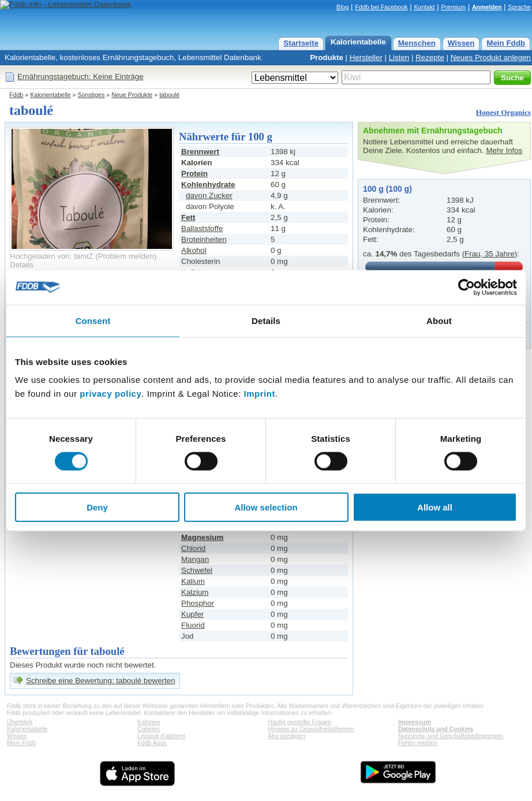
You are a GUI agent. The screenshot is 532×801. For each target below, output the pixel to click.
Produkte (327, 57)
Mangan (195, 559)
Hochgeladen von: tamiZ (51, 256)
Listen (399, 57)
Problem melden (126, 256)
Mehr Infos (504, 150)
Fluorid (193, 625)
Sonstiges (91, 95)
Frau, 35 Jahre (490, 254)
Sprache (519, 7)
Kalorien (149, 722)
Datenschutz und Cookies (436, 729)
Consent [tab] (93, 320)
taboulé (169, 95)
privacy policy (110, 394)
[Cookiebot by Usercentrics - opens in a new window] (467, 287)
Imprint (260, 394)
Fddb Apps (152, 743)
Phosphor (198, 603)
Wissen (461, 43)
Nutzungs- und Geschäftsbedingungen (451, 736)
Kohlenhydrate (208, 185)
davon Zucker (209, 195)
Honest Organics (503, 112)
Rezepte (430, 57)
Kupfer (192, 614)
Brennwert (200, 152)
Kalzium (195, 592)
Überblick (20, 722)
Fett (188, 217)
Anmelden (487, 7)
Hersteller (366, 57)
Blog (342, 7)
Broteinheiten (204, 239)
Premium (453, 7)
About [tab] (439, 320)
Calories (149, 729)
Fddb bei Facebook (381, 7)
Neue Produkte (132, 95)
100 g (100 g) (387, 189)
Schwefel (197, 570)
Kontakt (424, 7)
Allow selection (266, 507)
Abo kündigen (286, 736)
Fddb (16, 95)
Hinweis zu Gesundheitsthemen (311, 729)
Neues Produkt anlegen (491, 57)
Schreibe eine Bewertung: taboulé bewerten (101, 681)
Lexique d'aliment (161, 736)
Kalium (193, 581)
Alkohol (194, 250)
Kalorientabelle (358, 42)
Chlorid (193, 548)
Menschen (417, 43)
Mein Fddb (506, 43)
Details (22, 265)
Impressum (415, 722)
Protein (194, 174)
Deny (97, 507)
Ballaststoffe (202, 228)
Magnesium (202, 537)
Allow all (435, 507)
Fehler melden (418, 743)
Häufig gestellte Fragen (299, 722)
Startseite (301, 43)
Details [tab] (266, 320)
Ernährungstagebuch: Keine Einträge (80, 77)
